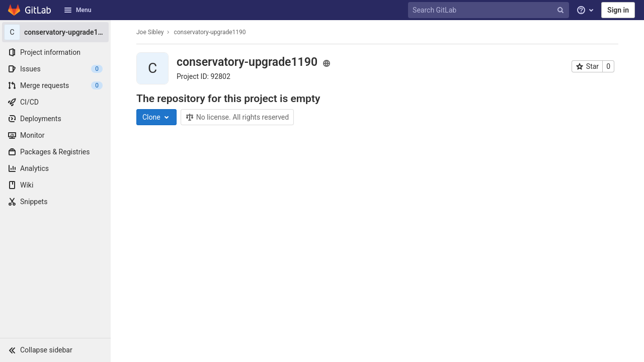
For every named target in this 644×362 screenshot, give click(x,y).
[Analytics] (55, 168)
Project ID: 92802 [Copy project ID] (204, 76)
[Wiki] (55, 185)
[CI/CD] (55, 102)
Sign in (618, 10)
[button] (55, 350)
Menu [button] (77, 10)
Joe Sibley (150, 32)
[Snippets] (55, 202)
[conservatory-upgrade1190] (55, 32)
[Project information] (55, 52)
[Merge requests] (55, 85)
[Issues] (55, 69)
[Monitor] (55, 135)
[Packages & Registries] (55, 152)
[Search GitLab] (490, 10)
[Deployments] (55, 119)
